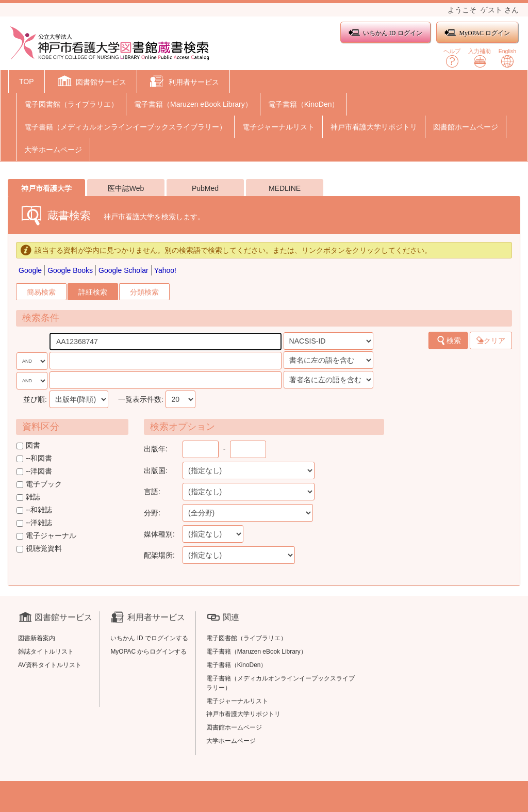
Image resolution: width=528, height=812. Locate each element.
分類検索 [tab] (144, 292)
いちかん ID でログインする (149, 638)
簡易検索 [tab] (41, 292)
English (507, 58)
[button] (91, 83)
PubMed (205, 188)
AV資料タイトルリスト (50, 665)
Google (30, 270)
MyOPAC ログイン (477, 33)
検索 (449, 340)
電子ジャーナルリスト (278, 127)
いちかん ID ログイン (385, 33)
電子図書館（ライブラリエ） (71, 104)
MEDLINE (285, 188)
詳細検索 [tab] (93, 292)
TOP (27, 82)
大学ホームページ (53, 150)
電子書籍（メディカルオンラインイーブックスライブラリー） (125, 127)
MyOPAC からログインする (148, 652)
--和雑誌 (34, 510)
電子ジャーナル (46, 535)
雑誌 (28, 497)
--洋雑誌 (34, 523)
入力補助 (480, 58)
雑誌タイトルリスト (46, 652)
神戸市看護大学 (46, 188)
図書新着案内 (37, 638)
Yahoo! (165, 270)
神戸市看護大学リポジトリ (374, 127)
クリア (491, 340)
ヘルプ (452, 58)
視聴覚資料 (39, 548)
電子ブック (39, 484)
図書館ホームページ (466, 127)
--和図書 (34, 458)
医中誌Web (126, 188)
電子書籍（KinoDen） (304, 104)
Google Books (70, 270)
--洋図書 (34, 471)
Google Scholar (123, 270)
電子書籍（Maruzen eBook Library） (193, 104)
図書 (28, 445)
